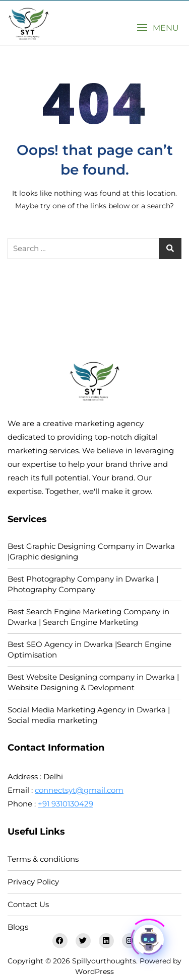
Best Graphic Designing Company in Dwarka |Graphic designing (91, 551)
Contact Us (28, 904)
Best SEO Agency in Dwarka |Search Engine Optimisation (89, 649)
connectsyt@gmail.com (79, 790)
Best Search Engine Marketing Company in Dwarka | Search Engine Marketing (88, 617)
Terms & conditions (43, 859)
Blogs (18, 927)
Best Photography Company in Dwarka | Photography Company (83, 584)
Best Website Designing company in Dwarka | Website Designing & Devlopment (93, 682)
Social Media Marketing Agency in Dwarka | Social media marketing (89, 715)
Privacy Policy (33, 882)
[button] (158, 28)
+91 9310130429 (66, 804)
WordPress (94, 971)
